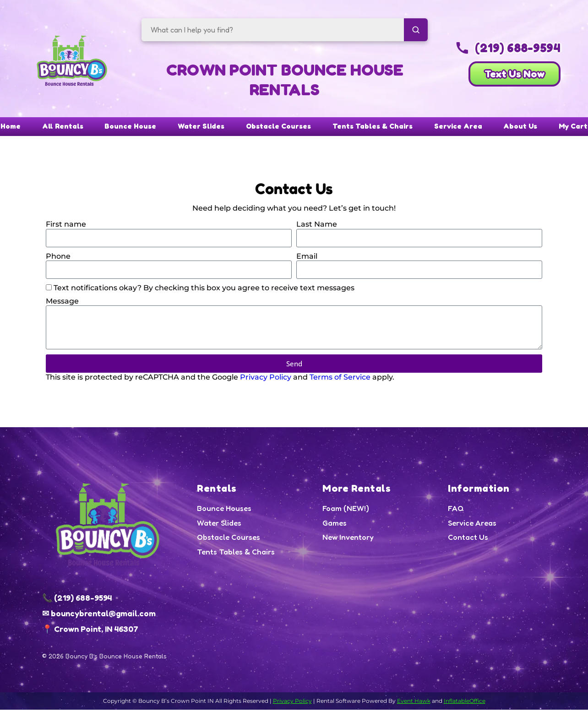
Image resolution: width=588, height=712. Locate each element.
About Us (551, 128)
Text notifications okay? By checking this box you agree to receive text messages (204, 290)
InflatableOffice (465, 703)
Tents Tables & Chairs (384, 128)
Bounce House (109, 128)
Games (335, 526)
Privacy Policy (266, 379)
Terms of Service (340, 379)
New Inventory (348, 541)
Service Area (480, 128)
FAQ (456, 511)
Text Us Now (503, 76)
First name (66, 226)
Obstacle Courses (277, 128)
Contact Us (468, 541)
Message (62, 303)
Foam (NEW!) (346, 511)
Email (307, 258)
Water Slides (189, 128)
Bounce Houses (225, 511)
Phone (58, 258)
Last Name (317, 226)
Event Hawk (414, 703)
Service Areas (473, 526)
